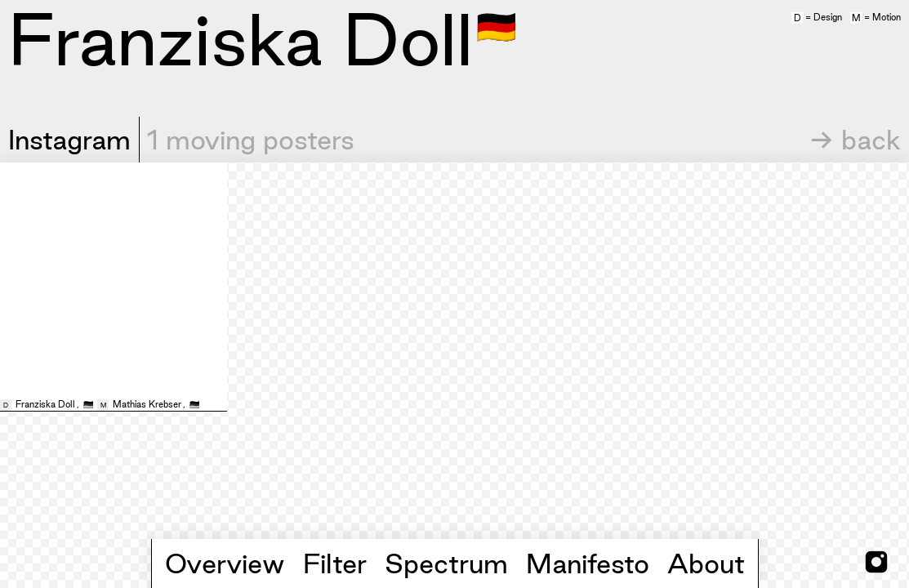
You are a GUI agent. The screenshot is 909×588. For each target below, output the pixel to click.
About (706, 563)
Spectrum (446, 563)
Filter (335, 563)
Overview (225, 563)
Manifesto (588, 563)
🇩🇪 (497, 25)
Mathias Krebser (147, 404)
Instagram (69, 140)
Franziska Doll (45, 404)
